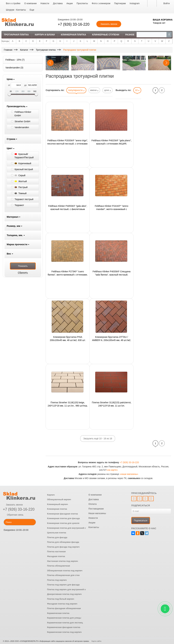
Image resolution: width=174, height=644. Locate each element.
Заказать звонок (13, 505)
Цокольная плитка (57, 533)
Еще (32, 10)
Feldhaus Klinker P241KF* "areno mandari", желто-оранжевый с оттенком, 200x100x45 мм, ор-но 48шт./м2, (111, 207)
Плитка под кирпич (57, 580)
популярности (76, 90)
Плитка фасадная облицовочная (64, 608)
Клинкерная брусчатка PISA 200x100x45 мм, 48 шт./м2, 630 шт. (68, 338)
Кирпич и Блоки (45, 35)
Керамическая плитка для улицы (64, 618)
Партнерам (120, 3)
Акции (70, 3)
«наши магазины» (129, 474)
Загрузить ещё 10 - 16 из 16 (98, 439)
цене (107, 90)
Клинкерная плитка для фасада (63, 518)
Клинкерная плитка (73, 35)
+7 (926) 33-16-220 (74, 24)
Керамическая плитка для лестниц (65, 623)
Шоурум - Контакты (16, 10)
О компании (30, 3)
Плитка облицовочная (59, 566)
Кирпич (51, 495)
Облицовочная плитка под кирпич (65, 571)
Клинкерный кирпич (57, 504)
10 (137, 90)
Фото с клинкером (101, 3)
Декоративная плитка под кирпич (64, 594)
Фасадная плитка (56, 556)
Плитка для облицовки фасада (63, 542)
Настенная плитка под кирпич (63, 561)
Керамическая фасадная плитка (64, 627)
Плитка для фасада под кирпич (63, 547)
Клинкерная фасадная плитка (62, 514)
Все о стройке (13, 3)
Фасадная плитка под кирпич (62, 604)
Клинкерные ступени (106, 35)
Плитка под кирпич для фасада (63, 585)
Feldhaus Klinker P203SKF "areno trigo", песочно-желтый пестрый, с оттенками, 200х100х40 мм (68, 142)
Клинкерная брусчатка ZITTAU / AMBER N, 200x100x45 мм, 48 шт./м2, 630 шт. (111, 338)
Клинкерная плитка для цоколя (63, 523)
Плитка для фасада (57, 537)
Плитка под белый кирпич (61, 599)
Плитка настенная (56, 552)
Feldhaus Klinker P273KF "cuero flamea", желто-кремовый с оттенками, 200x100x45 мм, (68, 273)
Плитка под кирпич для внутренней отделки (70, 589)
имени (94, 90)
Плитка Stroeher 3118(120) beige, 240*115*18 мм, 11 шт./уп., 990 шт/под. (68, 404)
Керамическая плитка (58, 613)
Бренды (5, 41)
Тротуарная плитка (16, 35)
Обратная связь (13, 515)
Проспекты (82, 3)
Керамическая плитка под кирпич (64, 632)
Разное (130, 35)
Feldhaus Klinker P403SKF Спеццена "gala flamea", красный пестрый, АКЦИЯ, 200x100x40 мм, (111, 273)
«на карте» (112, 470)
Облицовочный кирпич (59, 499)
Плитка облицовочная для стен (63, 575)
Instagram (135, 3)
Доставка (58, 3)
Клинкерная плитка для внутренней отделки (70, 528)
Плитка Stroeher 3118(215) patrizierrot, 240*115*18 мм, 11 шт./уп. (112, 404)
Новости (45, 3)
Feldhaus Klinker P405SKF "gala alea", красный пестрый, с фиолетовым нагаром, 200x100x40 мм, (68, 207)
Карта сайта (96, 641)
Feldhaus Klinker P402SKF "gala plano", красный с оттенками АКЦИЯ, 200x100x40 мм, (112, 142)
